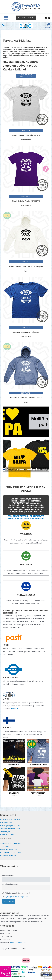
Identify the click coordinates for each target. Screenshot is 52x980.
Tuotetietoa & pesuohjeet (11, 852)
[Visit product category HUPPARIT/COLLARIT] (38, 751)
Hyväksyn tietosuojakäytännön (17, 897)
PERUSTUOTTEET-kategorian (26, 503)
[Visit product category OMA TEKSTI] (14, 779)
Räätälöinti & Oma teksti (10, 843)
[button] (26, 18)
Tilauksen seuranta (8, 855)
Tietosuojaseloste (7, 835)
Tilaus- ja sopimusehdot (10, 826)
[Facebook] (46, 18)
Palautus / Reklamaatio (10, 829)
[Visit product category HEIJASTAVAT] (14, 751)
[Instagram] (49, 18)
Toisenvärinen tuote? (9, 849)
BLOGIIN (14, 709)
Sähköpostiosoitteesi (10, 884)
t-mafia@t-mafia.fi (18, 942)
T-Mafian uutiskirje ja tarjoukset (16, 893)
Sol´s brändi (5, 846)
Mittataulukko (6, 823)
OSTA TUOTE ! (26, 130)
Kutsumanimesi (8, 876)
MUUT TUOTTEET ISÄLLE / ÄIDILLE (26, 76)
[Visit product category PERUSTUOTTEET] (38, 779)
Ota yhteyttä (5, 832)
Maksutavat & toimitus (10, 820)
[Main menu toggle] (6, 18)
